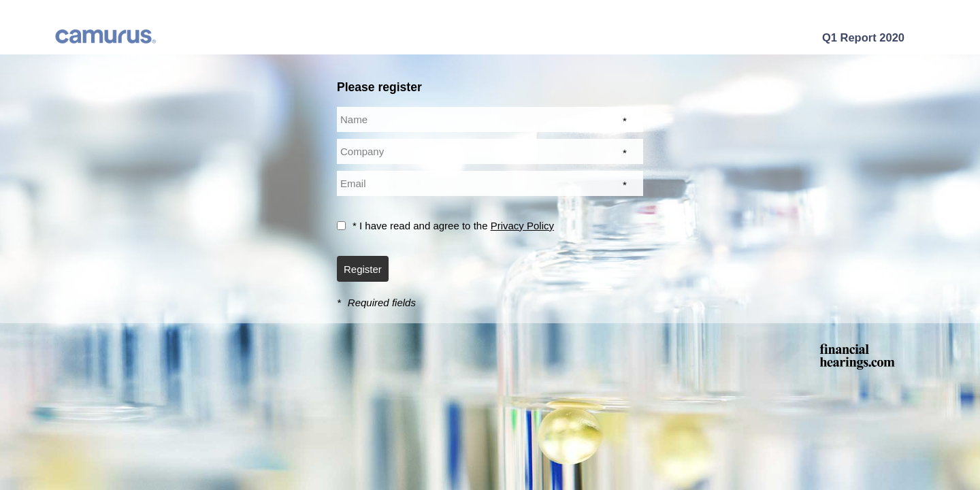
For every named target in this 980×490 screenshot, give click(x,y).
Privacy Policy (522, 226)
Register (363, 269)
